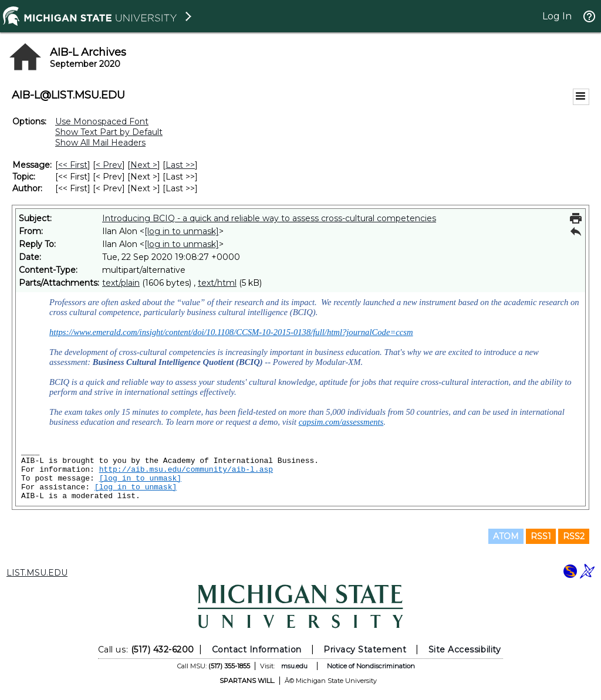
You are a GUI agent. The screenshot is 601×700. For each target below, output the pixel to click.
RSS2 (574, 536)
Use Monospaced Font (102, 121)
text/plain (121, 283)
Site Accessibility (465, 650)
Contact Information (257, 650)
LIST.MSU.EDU (37, 573)
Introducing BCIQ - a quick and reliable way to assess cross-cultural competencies (269, 218)
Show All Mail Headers (100, 143)
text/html (217, 283)
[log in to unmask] (182, 231)
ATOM (506, 536)
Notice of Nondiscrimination (371, 666)
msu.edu (294, 666)
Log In (557, 16)
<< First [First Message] (73, 165)
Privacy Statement (365, 650)
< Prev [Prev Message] (109, 165)
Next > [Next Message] (144, 165)
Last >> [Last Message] (180, 165)
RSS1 (541, 536)
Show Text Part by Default (109, 132)
